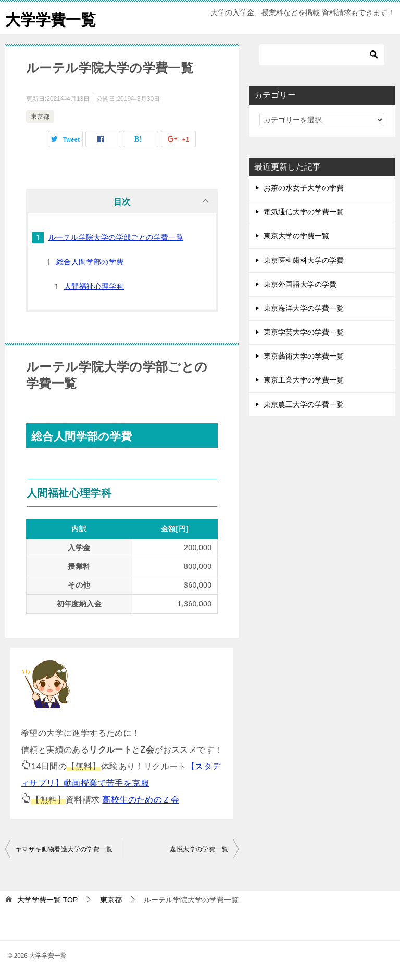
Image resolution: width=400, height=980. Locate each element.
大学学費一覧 (52, 18)
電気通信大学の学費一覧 (304, 212)
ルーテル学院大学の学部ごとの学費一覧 (116, 237)
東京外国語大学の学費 (300, 284)
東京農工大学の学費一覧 (304, 404)
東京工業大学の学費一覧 (304, 380)
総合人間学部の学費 (90, 262)
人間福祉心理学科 (94, 286)
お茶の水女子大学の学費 (304, 188)
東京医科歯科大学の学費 (304, 260)
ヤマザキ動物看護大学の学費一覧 (64, 849)
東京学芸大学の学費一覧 (304, 332)
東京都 (40, 117)
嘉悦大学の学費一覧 (199, 849)
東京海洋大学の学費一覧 (304, 308)
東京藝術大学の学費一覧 (304, 356)
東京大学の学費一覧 (296, 236)
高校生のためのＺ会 (141, 800)
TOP (47, 900)
